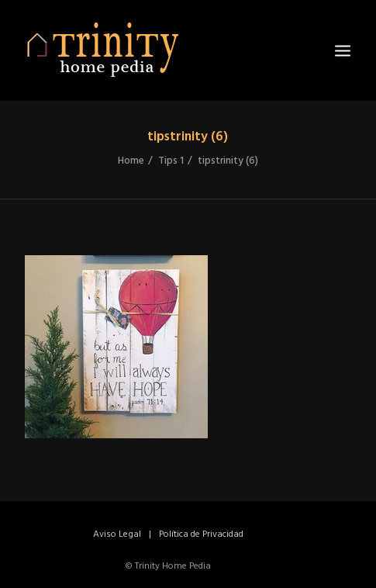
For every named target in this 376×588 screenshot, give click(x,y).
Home (131, 161)
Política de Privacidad (201, 534)
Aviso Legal (117, 534)
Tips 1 (171, 161)
